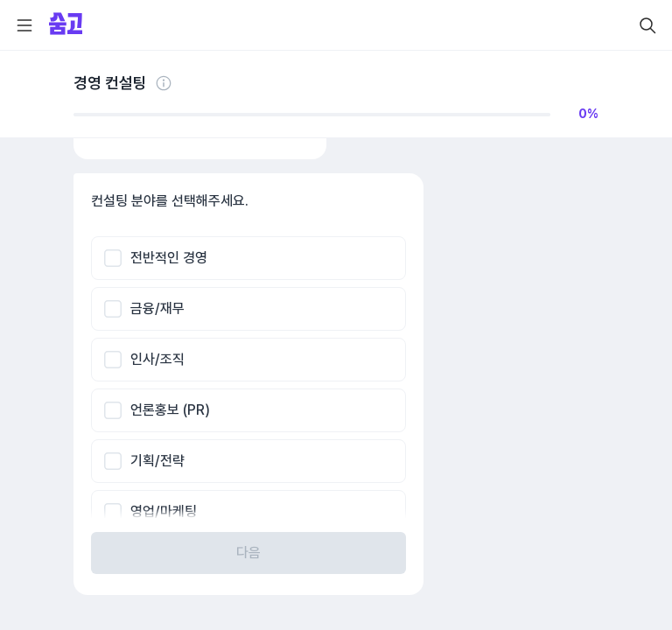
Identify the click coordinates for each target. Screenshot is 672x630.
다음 (248, 553)
